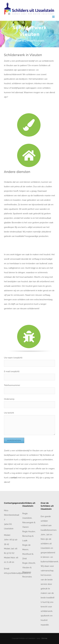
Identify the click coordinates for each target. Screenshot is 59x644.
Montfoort (27, 554)
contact (14, 478)
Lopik (25, 541)
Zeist (25, 559)
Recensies (27, 577)
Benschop (27, 536)
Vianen (26, 527)
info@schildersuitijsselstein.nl (17, 573)
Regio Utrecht (29, 563)
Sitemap (44, 638)
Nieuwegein (28, 523)
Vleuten (26, 568)
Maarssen (27, 572)
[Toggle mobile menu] (54, 17)
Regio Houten (29, 532)
